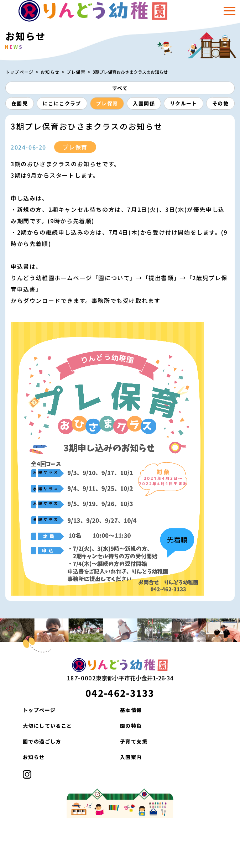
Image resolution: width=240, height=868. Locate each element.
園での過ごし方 (42, 741)
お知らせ (50, 72)
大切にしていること (48, 726)
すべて (120, 88)
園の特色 (131, 726)
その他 (220, 103)
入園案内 (131, 757)
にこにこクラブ (62, 103)
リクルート (184, 103)
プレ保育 (76, 72)
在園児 (20, 103)
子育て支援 (134, 741)
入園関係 (144, 103)
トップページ (19, 72)
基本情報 (131, 710)
